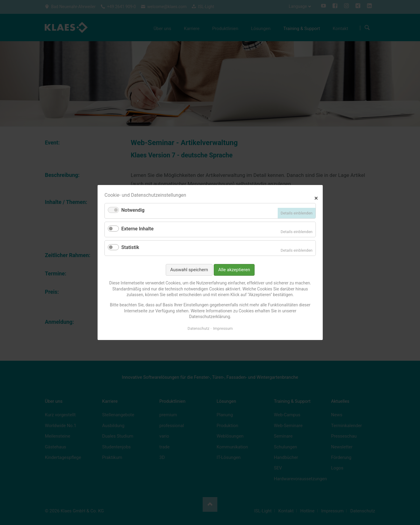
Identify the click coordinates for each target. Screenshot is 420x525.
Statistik (130, 247)
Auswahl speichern (189, 270)
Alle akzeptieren (234, 270)
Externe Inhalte (137, 229)
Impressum (223, 328)
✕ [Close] (316, 197)
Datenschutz (198, 328)
